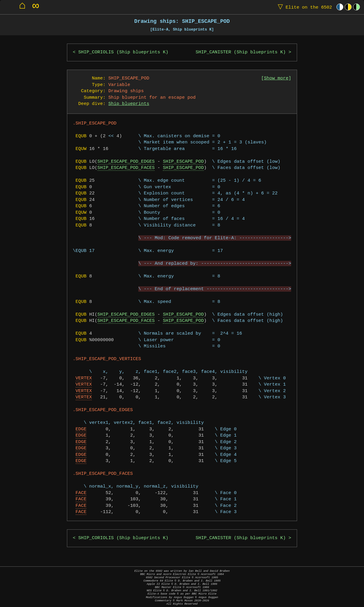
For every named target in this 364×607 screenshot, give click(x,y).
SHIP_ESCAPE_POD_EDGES (126, 162)
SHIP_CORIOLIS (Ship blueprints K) (123, 52)
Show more (276, 78)
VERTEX (84, 378)
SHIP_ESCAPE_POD (183, 162)
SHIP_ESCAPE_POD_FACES (126, 168)
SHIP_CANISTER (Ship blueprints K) (241, 52)
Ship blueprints (129, 104)
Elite (304, 7)
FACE (81, 493)
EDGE (81, 429)
